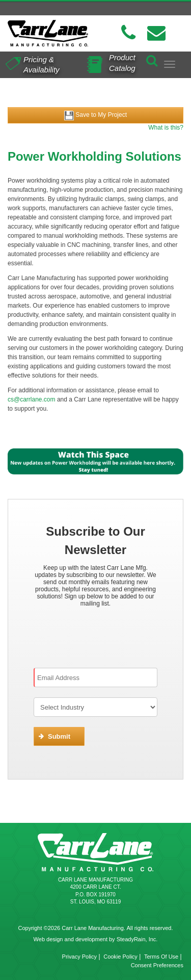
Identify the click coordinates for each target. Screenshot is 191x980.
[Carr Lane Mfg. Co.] (48, 33)
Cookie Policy (120, 957)
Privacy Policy (79, 957)
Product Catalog (122, 62)
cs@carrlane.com (32, 399)
